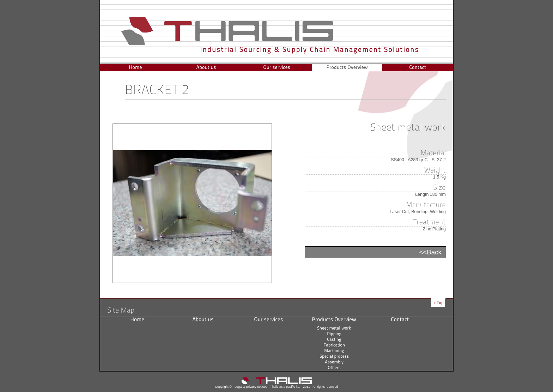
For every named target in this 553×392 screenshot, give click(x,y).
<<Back (430, 252)
